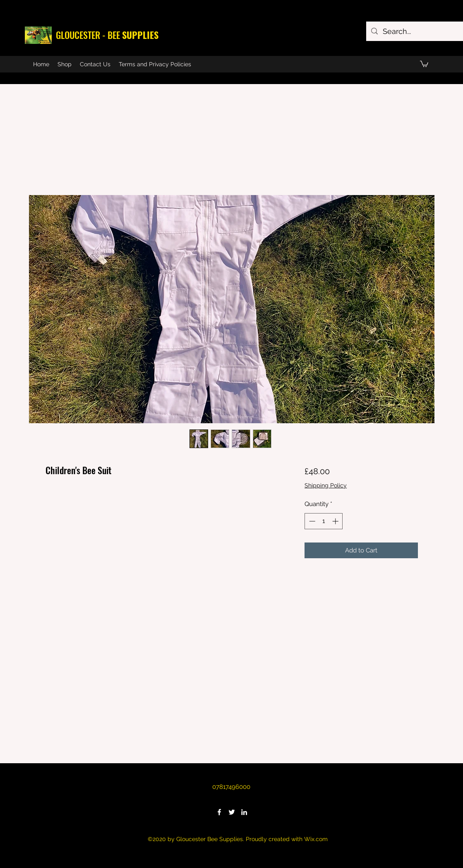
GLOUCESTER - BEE (107, 35)
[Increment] (336, 521)
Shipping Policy (326, 485)
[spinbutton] (324, 521)
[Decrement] (311, 521)
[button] (424, 64)
